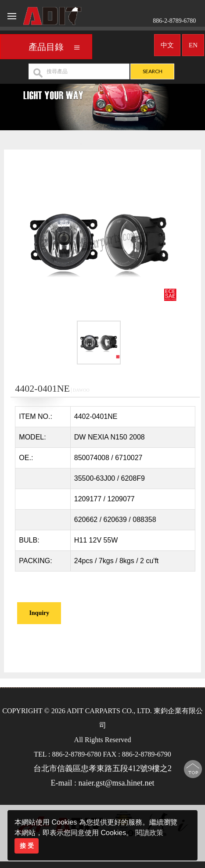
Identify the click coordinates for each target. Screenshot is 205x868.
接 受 (27, 846)
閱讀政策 (149, 833)
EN (193, 43)
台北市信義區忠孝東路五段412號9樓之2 (102, 768)
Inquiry (39, 613)
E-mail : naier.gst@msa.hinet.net (102, 783)
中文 (167, 43)
